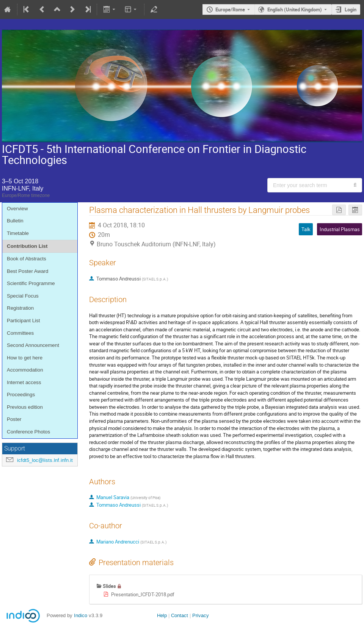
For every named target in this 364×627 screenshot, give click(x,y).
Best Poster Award (27, 271)
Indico (81, 615)
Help (162, 615)
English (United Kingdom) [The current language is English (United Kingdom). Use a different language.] (295, 9)
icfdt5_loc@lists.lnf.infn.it (45, 460)
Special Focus (23, 296)
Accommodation (25, 370)
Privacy (201, 615)
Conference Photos (28, 432)
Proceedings (21, 395)
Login (351, 9)
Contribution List (27, 246)
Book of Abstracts (27, 259)
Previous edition (25, 407)
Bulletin (15, 221)
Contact (180, 615)
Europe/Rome (230, 9)
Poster (14, 419)
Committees (20, 333)
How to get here (25, 358)
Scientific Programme (31, 283)
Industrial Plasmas (340, 229)
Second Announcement (33, 345)
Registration (20, 308)
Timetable (18, 233)
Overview (17, 209)
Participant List (23, 321)
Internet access (24, 382)
